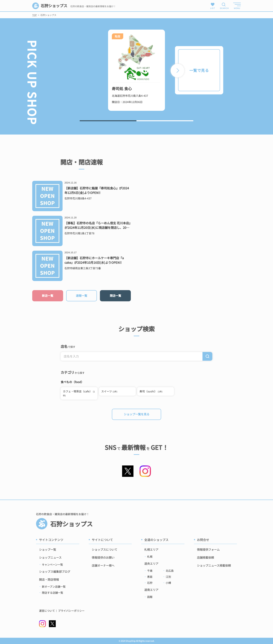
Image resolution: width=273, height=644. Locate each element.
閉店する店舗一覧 (53, 593)
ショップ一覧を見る (137, 414)
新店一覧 (48, 296)
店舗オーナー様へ (103, 565)
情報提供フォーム (208, 549)
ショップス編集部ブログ (55, 571)
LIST (213, 6)
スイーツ (109, 391)
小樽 (168, 583)
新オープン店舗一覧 (54, 587)
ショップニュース (50, 557)
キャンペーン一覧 (52, 564)
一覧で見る (199, 70)
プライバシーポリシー (71, 611)
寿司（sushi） (151, 391)
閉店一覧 (115, 296)
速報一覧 (82, 296)
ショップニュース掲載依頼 (214, 565)
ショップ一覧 (48, 549)
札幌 (150, 557)
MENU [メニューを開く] (237, 8)
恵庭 (150, 577)
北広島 (170, 571)
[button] (177, 71)
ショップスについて (105, 549)
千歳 (150, 571)
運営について (47, 611)
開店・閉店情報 (49, 579)
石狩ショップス (50, 6)
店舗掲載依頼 (206, 557)
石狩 (150, 583)
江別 (168, 577)
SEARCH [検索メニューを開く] (224, 8)
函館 (150, 597)
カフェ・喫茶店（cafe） (79, 393)
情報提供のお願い (103, 557)
